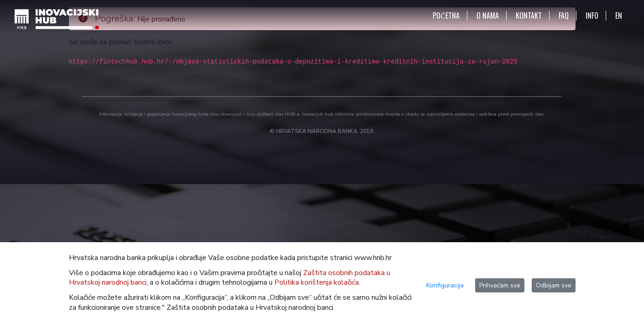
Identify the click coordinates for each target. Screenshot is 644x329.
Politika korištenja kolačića (317, 282)
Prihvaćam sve (500, 285)
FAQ (564, 16)
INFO (592, 16)
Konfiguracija (445, 285)
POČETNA (446, 16)
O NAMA (488, 16)
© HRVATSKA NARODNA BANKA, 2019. (322, 131)
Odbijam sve (554, 285)
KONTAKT (529, 16)
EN (619, 16)
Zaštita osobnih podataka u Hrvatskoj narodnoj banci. (251, 308)
